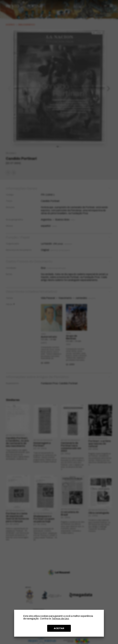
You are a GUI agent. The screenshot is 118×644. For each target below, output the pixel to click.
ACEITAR (59, 628)
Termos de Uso (60, 619)
